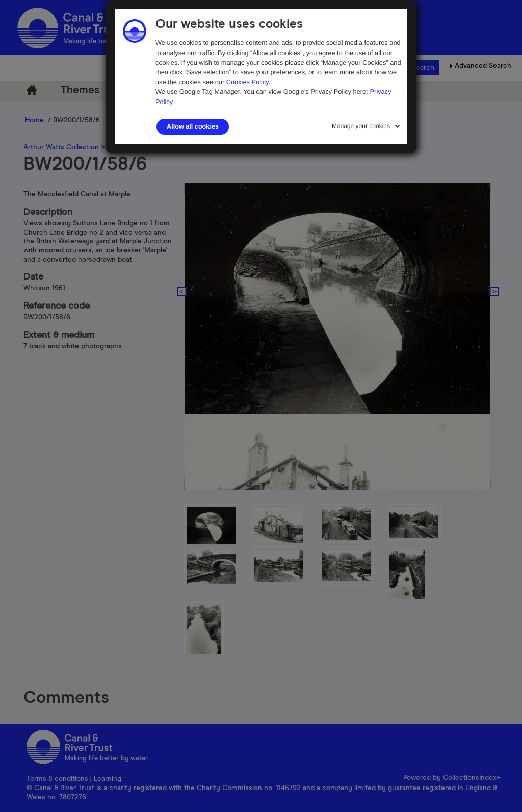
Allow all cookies (193, 126)
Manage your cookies (361, 126)
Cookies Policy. (249, 82)
